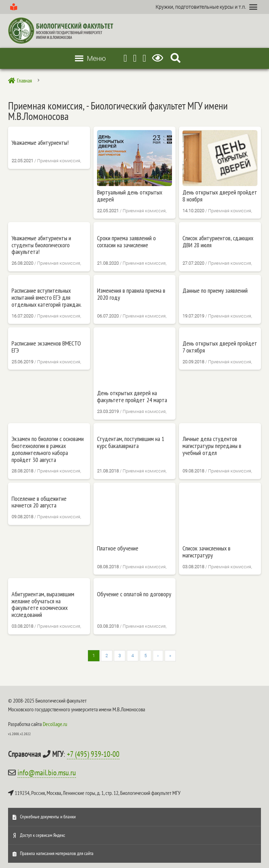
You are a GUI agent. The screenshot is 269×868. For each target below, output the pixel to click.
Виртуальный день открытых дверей (130, 196)
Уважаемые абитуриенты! (40, 143)
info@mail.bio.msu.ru (47, 773)
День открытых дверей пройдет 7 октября (220, 347)
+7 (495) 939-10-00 (93, 754)
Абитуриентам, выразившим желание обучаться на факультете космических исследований (43, 604)
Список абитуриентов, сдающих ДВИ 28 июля (218, 242)
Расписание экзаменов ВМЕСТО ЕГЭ (46, 347)
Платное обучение (118, 548)
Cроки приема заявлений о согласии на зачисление (126, 242)
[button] (201, 7)
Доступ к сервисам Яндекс (43, 835)
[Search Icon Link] (175, 58)
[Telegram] (125, 58)
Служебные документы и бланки (48, 817)
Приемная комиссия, (59, 161)
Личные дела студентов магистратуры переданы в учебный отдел (212, 446)
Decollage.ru (55, 724)
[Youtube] (135, 58)
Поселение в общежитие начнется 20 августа (39, 502)
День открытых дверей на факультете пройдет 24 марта (132, 397)
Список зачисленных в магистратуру (206, 552)
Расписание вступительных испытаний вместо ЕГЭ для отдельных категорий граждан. (47, 297)
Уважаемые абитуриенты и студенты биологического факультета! (41, 245)
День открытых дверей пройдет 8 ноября (220, 196)
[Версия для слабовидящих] (159, 58)
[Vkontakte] (144, 58)
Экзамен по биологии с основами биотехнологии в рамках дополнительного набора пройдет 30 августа (48, 449)
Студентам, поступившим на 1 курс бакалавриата (131, 442)
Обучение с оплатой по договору (134, 594)
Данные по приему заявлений (215, 291)
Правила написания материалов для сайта (57, 853)
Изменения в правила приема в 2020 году (131, 294)
